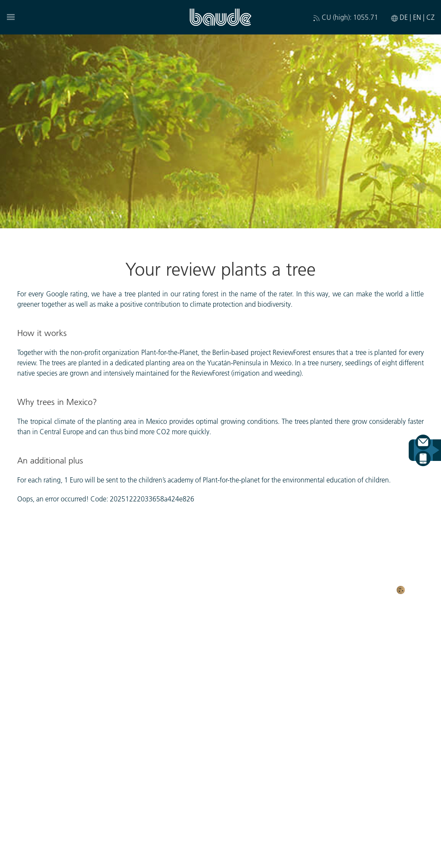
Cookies (416, 589)
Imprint (240, 589)
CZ (430, 17)
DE (405, 17)
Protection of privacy (180, 589)
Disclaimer (280, 589)
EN (418, 17)
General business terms (348, 589)
